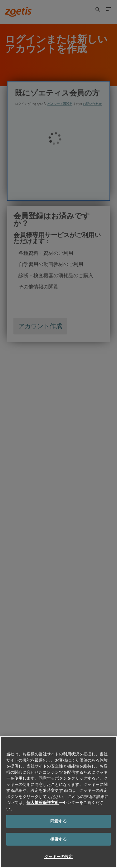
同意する (58, 821)
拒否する (58, 839)
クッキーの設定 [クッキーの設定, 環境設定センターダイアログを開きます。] (59, 856)
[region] (58, 802)
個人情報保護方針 (43, 802)
